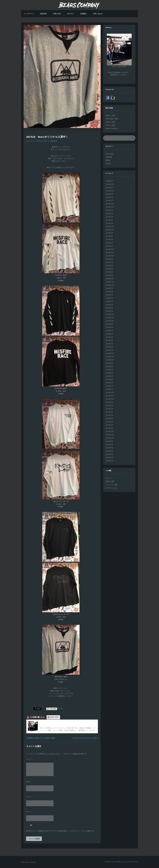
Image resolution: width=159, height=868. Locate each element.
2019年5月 (109, 337)
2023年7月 (109, 214)
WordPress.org (111, 488)
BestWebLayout (120, 862)
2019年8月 (109, 327)
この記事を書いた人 (37, 717)
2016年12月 (110, 432)
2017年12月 (110, 393)
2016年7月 (109, 448)
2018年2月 (109, 386)
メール (29, 797)
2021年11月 (110, 253)
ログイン (109, 478)
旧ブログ (71, 14)
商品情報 (43, 14)
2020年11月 (110, 282)
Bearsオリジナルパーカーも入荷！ (85, 738)
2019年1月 (109, 350)
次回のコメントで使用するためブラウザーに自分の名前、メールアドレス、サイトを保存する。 (61, 831)
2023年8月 (109, 210)
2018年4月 (109, 380)
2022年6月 (109, 236)
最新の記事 (54, 717)
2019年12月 (110, 314)
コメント (29, 759)
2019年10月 (110, 321)
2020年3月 (109, 305)
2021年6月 (109, 266)
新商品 (108, 160)
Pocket (60, 709)
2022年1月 (109, 246)
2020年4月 (109, 301)
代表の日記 (57, 14)
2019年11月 (110, 318)
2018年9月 (109, 363)
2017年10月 (110, 399)
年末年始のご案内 (112, 119)
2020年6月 (109, 298)
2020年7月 (109, 295)
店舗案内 (83, 14)
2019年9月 (109, 324)
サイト (29, 812)
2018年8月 (109, 367)
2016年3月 (109, 461)
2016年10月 (110, 438)
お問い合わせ (98, 14)
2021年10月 (110, 256)
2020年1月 (109, 311)
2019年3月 (109, 344)
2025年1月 (109, 188)
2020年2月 (109, 308)
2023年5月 (109, 217)
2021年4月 (109, 272)
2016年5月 (109, 454)
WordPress (134, 862)
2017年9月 (109, 402)
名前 (29, 782)
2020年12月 (110, 279)
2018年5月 (109, 376)
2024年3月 (109, 197)
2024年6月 (109, 194)
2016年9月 (109, 441)
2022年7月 (109, 233)
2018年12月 (110, 353)
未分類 (108, 164)
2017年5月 (109, 415)
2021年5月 (109, 269)
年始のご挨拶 (110, 116)
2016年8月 (109, 445)
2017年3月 (109, 422)
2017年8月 (109, 406)
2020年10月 (110, 285)
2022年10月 (110, 230)
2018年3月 (109, 383)
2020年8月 (109, 292)
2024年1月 (109, 201)
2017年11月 (110, 396)
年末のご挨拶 (110, 125)
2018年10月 (110, 360)
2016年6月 (109, 451)
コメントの (111, 485)
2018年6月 (109, 373)
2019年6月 (109, 334)
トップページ (29, 14)
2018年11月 (110, 357)
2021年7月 (109, 262)
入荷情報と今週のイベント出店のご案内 (41, 738)
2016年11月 (110, 435)
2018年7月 (109, 370)
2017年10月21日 (41, 141)
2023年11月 (110, 207)
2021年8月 (109, 259)
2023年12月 (110, 204)
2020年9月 (109, 288)
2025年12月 (110, 184)
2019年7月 (109, 331)
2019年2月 (109, 347)
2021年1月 (109, 275)
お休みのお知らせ (112, 129)
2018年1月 (109, 389)
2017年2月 (109, 425)
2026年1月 (109, 181)
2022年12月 (110, 227)
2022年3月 (109, 243)
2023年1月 (109, 223)
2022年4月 (109, 240)
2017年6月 (109, 412)
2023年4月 (109, 220)
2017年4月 (109, 419)
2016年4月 (109, 458)
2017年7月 (109, 409)
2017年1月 (109, 428)
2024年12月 (110, 191)
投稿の (110, 481)
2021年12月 (110, 249)
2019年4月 (109, 341)
